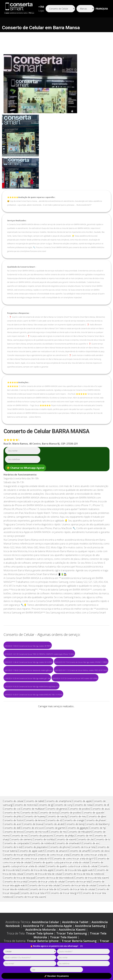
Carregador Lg (92, 902)
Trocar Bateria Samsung (79, 883)
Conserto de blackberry (97, 767)
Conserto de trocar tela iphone (19, 797)
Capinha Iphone (14, 906)
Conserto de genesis (57, 751)
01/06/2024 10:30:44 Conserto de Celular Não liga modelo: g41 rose (27, 678)
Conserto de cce (12, 751)
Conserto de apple (82, 744)
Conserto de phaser (95, 763)
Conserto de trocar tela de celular (78, 828)
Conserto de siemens (21, 782)
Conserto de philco (13, 759)
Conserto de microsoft (36, 774)
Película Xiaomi (59, 917)
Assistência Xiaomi (72, 872)
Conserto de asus (100, 751)
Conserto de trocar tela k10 (34, 836)
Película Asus (82, 917)
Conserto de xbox (100, 793)
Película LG (102, 917)
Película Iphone (85, 914)
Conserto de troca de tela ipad (19, 820)
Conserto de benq (75, 767)
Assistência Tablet (75, 865)
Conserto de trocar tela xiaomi (30, 839)
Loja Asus (102, 891)
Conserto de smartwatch (68, 786)
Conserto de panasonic (41, 778)
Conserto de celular (13, 744)
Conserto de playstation (35, 790)
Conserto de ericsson (32, 770)
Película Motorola (32, 917)
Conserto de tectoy (48, 755)
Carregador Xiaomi (38, 902)
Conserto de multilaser (33, 751)
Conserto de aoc (91, 786)
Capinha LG (41, 910)
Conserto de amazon (56, 793)
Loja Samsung (39, 891)
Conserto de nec (19, 778)
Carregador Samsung (70, 899)
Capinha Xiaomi (99, 906)
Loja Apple (18, 891)
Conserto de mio (58, 774)
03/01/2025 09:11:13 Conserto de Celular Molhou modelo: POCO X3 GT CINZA (81, 670)
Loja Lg (57, 895)
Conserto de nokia (83, 747)
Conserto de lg (45, 747)
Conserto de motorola (25, 747)
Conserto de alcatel (54, 767)
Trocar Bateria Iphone (43, 883)
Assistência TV (33, 868)
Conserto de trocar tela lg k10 (65, 836)
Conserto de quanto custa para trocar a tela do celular (61, 805)
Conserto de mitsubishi (80, 774)
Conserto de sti (54, 763)
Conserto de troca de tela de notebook (83, 816)
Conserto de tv (102, 782)
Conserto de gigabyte (77, 770)
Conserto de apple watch (31, 793)
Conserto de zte (85, 782)
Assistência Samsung (90, 868)
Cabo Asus (48, 914)
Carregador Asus (67, 902)
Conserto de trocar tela (83, 790)
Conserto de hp (97, 770)
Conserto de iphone (59, 790)
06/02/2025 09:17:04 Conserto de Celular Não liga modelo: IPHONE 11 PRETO (81, 662)
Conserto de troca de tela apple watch (74, 813)
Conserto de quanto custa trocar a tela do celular (72, 809)
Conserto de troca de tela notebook (55, 820)
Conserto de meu (77, 759)
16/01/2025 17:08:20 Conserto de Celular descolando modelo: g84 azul (28, 670)
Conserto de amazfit (79, 793)
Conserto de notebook (42, 786)
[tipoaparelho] (30, 951)
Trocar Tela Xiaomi (64, 880)
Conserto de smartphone (58, 744)
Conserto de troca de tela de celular (43, 816)
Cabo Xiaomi (29, 914)
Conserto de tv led (13, 790)
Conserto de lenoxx (35, 763)
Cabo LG (65, 914)
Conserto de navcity (57, 759)
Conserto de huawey (35, 759)
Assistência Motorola (40, 872)
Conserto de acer (12, 767)
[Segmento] (60, 9)
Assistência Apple (59, 868)
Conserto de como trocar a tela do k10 (31, 801)
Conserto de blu (29, 755)
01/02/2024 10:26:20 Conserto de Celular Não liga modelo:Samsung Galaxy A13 (31, 687)
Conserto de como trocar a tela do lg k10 (74, 801)
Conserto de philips (64, 778)
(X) (81, 946)
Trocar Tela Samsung (72, 876)
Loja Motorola (62, 891)
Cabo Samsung (84, 910)
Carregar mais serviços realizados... (56, 706)
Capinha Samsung (42, 906)
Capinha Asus (20, 910)
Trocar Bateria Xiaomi (69, 887)
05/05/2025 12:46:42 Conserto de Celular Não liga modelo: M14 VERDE (28, 662)
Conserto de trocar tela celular (44, 828)
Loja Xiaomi (83, 891)
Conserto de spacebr (93, 755)
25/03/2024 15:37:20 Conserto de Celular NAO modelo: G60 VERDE (75, 678)
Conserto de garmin (55, 770)
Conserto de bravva (33, 767)
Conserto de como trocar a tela (53, 797)
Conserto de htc (11, 755)
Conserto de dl (101, 747)
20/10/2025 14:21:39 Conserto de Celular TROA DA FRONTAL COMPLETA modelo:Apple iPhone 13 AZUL (39, 654)
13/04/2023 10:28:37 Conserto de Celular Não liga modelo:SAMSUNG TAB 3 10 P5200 (33, 695)
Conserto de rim (84, 778)
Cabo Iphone (61, 910)
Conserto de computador (16, 786)
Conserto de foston (13, 763)
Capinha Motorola (71, 906)
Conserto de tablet (34, 744)
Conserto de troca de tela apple (37, 813)
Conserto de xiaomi (66, 782)
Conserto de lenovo (13, 774)
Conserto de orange (73, 763)
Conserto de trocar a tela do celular (46, 824)
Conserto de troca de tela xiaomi (91, 820)
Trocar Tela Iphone (40, 876)
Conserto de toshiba (44, 782)
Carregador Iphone (38, 899)
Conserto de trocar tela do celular (77, 832)
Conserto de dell (12, 770)
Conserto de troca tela (15, 824)
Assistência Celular (45, 865)
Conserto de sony (63, 747)
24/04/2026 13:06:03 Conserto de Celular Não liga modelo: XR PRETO (28, 646)
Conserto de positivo (79, 751)
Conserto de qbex (97, 759)
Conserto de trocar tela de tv (44, 832)
